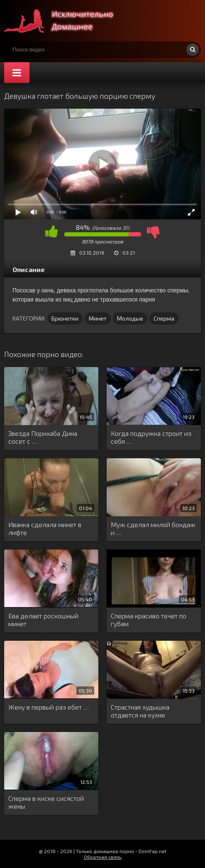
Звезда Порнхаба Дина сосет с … (43, 437)
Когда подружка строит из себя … (151, 437)
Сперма (164, 318)
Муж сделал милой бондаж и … (153, 528)
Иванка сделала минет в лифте (45, 528)
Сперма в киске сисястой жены (46, 802)
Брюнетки (65, 318)
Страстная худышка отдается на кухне (140, 711)
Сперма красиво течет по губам (149, 620)
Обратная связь (103, 857)
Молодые (130, 318)
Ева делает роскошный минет (43, 620)
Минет (98, 318)
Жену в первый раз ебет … (49, 707)
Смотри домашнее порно (66, 21)
